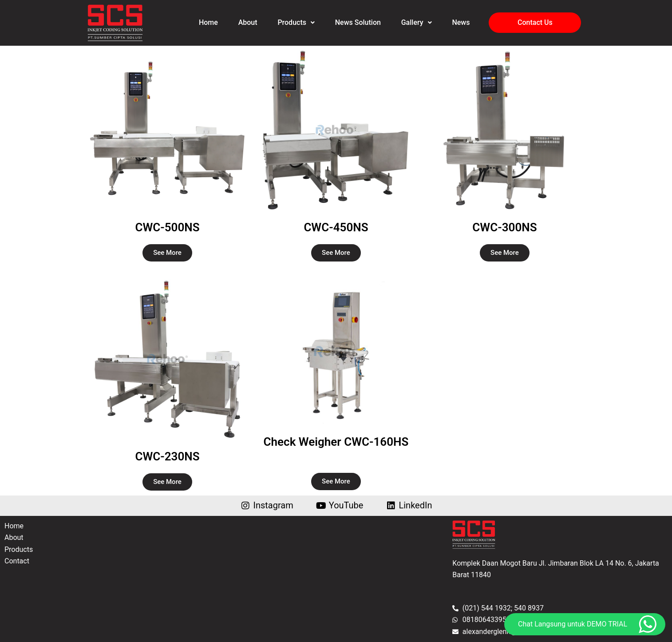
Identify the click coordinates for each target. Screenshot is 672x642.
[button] (296, 23)
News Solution (358, 22)
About (247, 22)
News (461, 22)
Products (296, 22)
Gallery (417, 22)
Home (208, 22)
